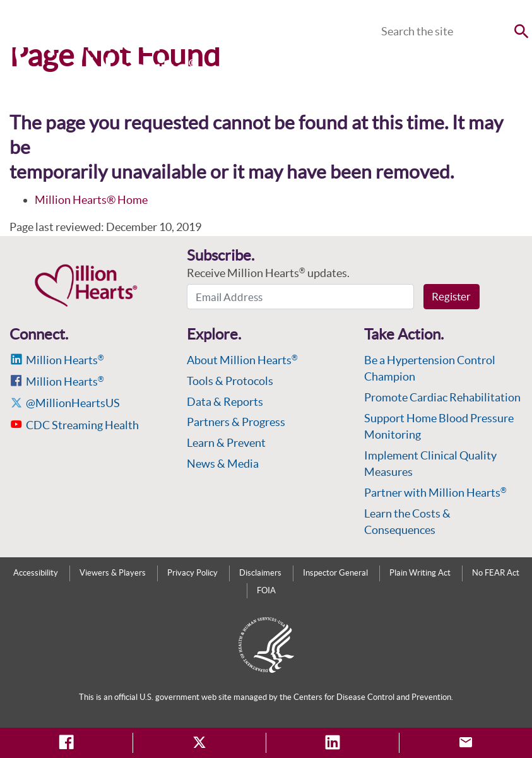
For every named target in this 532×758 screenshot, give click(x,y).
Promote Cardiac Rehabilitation (442, 397)
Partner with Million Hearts (435, 493)
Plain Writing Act (420, 573)
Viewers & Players (113, 573)
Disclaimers (260, 573)
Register (451, 296)
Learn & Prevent (226, 443)
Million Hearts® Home (91, 200)
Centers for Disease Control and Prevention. (373, 697)
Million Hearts (65, 360)
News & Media (223, 464)
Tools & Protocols (230, 381)
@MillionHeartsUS (73, 403)
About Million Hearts (242, 360)
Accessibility (36, 573)
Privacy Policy (192, 573)
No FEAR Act (496, 573)
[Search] (454, 32)
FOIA (266, 590)
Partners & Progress (236, 422)
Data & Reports (225, 402)
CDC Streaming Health (82, 425)
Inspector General (335, 573)
